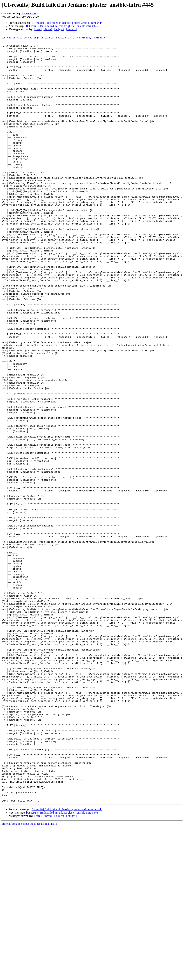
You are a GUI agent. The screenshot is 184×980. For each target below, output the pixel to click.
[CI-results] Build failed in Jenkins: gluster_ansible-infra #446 (62, 26)
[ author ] (72, 29)
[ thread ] (48, 29)
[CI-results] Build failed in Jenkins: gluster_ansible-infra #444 (67, 23)
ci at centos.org (29, 13)
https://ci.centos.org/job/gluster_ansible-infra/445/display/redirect (56, 38)
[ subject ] (60, 29)
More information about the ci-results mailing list (30, 977)
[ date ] (38, 29)
